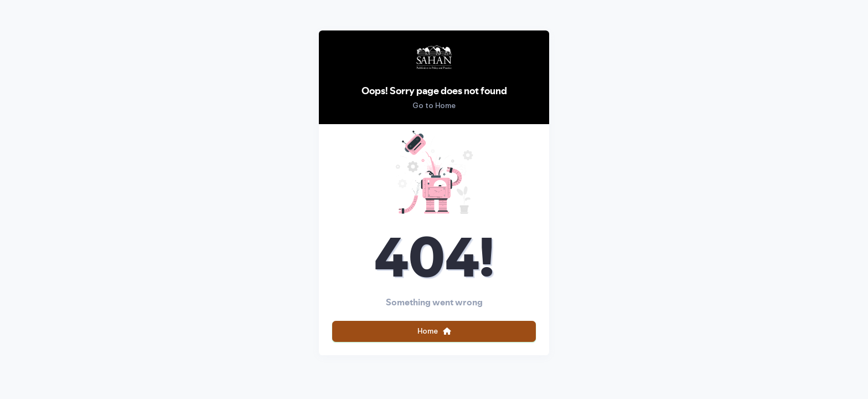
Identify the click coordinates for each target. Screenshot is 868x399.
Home (434, 331)
